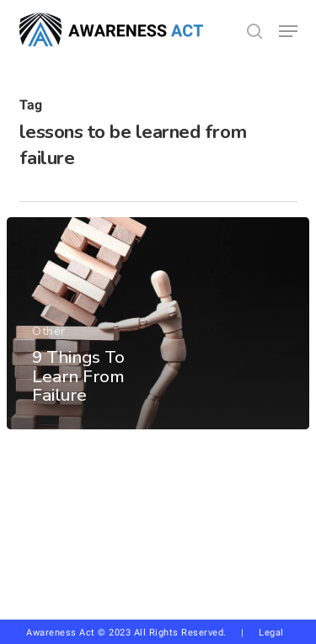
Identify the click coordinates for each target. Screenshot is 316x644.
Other (49, 332)
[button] (288, 31)
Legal (271, 633)
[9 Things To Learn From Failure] (158, 323)
